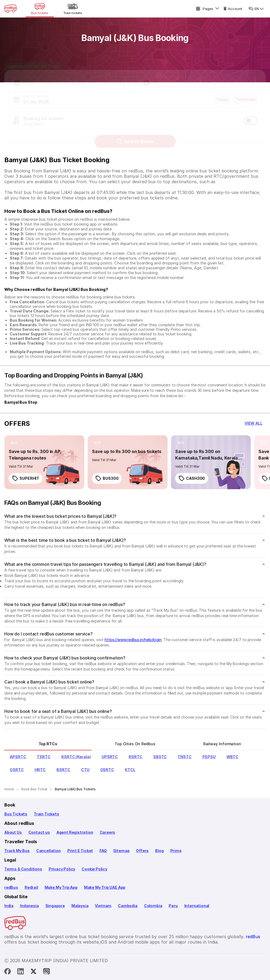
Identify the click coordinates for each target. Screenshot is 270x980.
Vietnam (103, 906)
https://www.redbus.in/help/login (133, 640)
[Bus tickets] (40, 9)
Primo (176, 851)
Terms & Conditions (23, 869)
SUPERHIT (26, 478)
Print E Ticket (80, 851)
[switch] (251, 116)
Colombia (153, 906)
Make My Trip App (61, 887)
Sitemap (121, 851)
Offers (142, 851)
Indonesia (29, 906)
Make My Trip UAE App (105, 887)
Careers (108, 832)
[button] (72, 78)
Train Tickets (46, 814)
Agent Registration (75, 832)
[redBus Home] (11, 9)
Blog (159, 851)
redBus (11, 887)
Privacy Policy (62, 869)
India (9, 906)
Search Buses (135, 137)
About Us (13, 832)
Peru (173, 906)
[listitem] (14, 443)
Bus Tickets (16, 814)
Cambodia (128, 906)
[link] (44, 462)
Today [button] (222, 95)
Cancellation (49, 851)
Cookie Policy (94, 869)
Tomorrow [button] (246, 95)
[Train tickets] (73, 9)
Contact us (39, 832)
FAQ (103, 851)
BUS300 (107, 478)
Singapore (55, 906)
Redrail (31, 887)
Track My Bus (17, 851)
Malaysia (80, 906)
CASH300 (192, 478)
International (197, 906)
